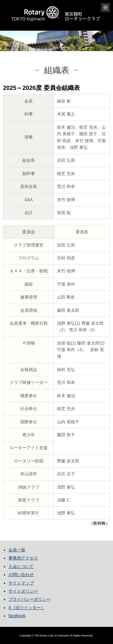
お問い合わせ (21, 575)
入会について (21, 566)
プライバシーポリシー (30, 599)
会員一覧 (17, 550)
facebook (17, 616)
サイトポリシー (23, 591)
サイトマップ (21, 583)
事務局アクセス (23, 558)
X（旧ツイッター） (27, 608)
